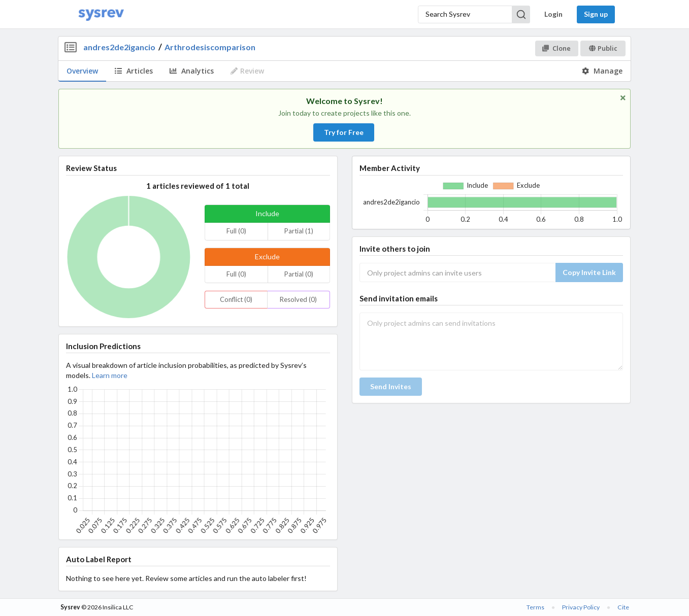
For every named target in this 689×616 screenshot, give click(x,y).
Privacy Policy (581, 607)
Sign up (596, 14)
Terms (535, 607)
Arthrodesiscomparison (210, 47)
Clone (556, 48)
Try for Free (344, 132)
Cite (623, 607)
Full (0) (236, 231)
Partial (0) (299, 274)
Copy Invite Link (589, 272)
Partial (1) (299, 231)
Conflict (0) (236, 299)
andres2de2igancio (119, 47)
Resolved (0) (298, 299)
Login (553, 14)
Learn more (110, 375)
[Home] (101, 14)
